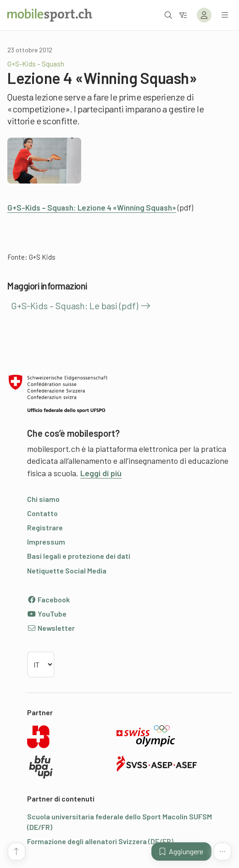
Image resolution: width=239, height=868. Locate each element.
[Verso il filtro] (183, 15)
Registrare (45, 527)
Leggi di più (101, 473)
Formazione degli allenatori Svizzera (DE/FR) (100, 841)
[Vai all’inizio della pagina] (17, 851)
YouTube (47, 614)
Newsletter (51, 628)
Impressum (46, 542)
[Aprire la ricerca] (168, 15)
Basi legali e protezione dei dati (79, 556)
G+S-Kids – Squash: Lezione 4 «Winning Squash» (92, 207)
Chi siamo (43, 499)
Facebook (48, 599)
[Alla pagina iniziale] (50, 15)
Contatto (42, 513)
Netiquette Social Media (67, 570)
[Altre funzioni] (222, 851)
